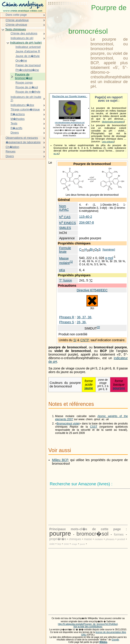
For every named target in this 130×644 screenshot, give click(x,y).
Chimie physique (16, 25)
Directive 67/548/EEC (92, 290)
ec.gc (56, 153)
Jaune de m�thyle (28, 56)
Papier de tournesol (28, 65)
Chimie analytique (17, 20)
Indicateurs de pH (22, 38)
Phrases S (67, 322)
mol (110, 258)
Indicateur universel (28, 47)
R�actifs (16, 128)
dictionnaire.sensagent (113, 122)
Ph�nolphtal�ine (27, 70)
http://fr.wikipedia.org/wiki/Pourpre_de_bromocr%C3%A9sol (88, 624)
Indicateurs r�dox (22, 105)
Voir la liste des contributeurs (88, 627)
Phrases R (67, 317)
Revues (11, 151)
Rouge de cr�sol (27, 87)
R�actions (18, 114)
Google (115, 640)
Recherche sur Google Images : (70, 96)
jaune (89, 388)
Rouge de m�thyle (28, 92)
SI (75, 340)
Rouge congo (24, 82)
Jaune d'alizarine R (28, 51)
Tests (14, 123)
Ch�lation (12, 147)
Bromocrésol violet (68, 424)
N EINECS (68, 223)
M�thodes (18, 119)
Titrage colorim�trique (25, 109)
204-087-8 (87, 222)
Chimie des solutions (24, 33)
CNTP (84, 340)
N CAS (65, 217)
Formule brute (65, 250)
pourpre (119, 388)
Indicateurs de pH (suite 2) (26, 99)
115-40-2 (86, 217)
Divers (15, 133)
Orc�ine (21, 60)
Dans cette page (16, 15)
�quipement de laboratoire (23, 142)
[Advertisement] (69, 15)
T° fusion (66, 280)
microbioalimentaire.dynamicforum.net (70, 122)
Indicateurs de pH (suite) (26, 43)
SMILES (65, 228)
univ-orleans (108, 142)
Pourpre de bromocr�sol (24, 76)
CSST (93, 427)
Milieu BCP (60, 460)
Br (91, 249)
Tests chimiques (15, 29)
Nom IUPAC (64, 208)
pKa (62, 270)
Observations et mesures (22, 138)
